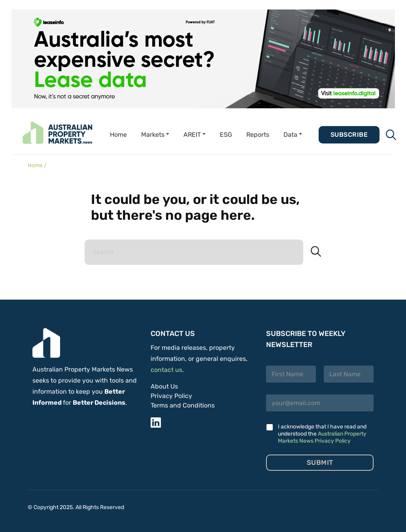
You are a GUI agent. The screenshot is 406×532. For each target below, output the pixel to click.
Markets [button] (153, 135)
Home (118, 135)
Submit (320, 462)
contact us (166, 370)
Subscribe (349, 135)
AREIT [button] (192, 135)
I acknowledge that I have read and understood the (322, 434)
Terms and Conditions (183, 405)
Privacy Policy (171, 396)
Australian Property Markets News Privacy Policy (322, 437)
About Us (164, 386)
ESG (226, 135)
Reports (258, 135)
